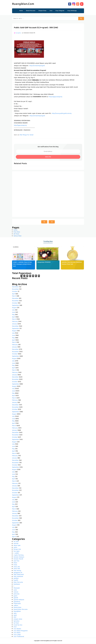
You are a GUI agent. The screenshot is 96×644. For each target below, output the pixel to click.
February (15, 322)
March (14, 296)
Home (21, 11)
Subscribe (48, 157)
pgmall (16, 598)
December (15, 287)
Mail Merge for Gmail (27, 135)
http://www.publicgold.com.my (62, 114)
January (15, 324)
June (14, 313)
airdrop (16, 544)
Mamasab (17, 588)
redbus (16, 606)
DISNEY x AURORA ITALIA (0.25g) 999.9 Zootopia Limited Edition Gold (22, 265)
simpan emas (18, 619)
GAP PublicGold (19, 575)
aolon (15, 548)
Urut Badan (17, 629)
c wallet (16, 554)
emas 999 (17, 569)
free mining (17, 571)
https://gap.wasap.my (56, 97)
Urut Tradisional (19, 637)
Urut (15, 627)
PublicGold (17, 604)
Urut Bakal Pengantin (21, 631)
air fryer (16, 542)
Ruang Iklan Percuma (21, 610)
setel (15, 616)
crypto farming (19, 555)
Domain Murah (18, 559)
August (14, 308)
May (13, 315)
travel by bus (18, 625)
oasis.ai (16, 592)
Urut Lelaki (17, 635)
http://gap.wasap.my (20, 126)
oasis (15, 590)
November (15, 290)
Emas (15, 565)
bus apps (17, 552)
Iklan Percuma (18, 583)
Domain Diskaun (19, 557)
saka (15, 614)
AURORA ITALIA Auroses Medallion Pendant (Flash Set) (72, 264)
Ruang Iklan (17, 608)
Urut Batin (17, 633)
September (16, 306)
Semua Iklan (18, 236)
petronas (16, 594)
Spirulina (16, 621)
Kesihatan (17, 585)
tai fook (16, 623)
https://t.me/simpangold (37, 66)
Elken (15, 563)
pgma (15, 596)
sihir (15, 618)
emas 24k (17, 567)
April (14, 294)
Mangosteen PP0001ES (44, 263)
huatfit (16, 581)
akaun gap (17, 546)
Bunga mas (17, 550)
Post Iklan (17, 232)
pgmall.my (17, 602)
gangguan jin (18, 573)
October (15, 292)
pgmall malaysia (19, 600)
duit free (16, 561)
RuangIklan (17, 612)
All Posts (16, 234)
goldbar (16, 579)
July (13, 310)
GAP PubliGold (18, 577)
